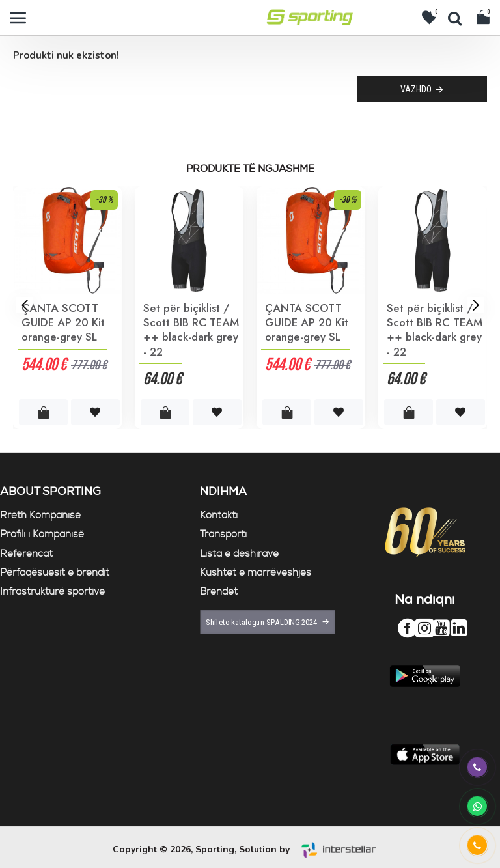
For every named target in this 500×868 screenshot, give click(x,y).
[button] (24, 304)
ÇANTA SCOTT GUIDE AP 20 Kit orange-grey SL (63, 322)
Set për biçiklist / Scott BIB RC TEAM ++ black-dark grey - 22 (191, 329)
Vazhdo (416, 89)
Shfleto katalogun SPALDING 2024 (261, 623)
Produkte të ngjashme (250, 169)
